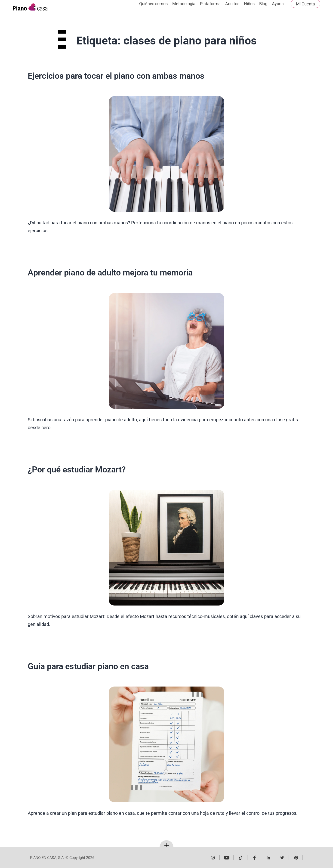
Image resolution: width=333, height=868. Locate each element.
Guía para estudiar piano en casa (88, 666)
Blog (263, 9)
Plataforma (210, 9)
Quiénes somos (153, 9)
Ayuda (278, 9)
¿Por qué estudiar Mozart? (77, 470)
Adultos (232, 9)
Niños (249, 9)
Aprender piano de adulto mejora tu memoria (110, 273)
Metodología (184, 9)
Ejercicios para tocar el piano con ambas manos (116, 76)
